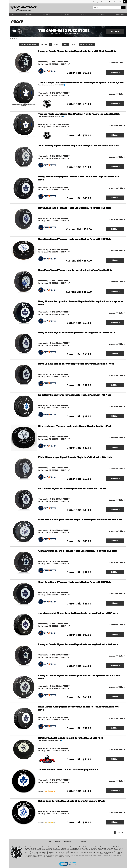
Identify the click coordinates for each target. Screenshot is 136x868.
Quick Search (65, 15)
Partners (29, 15)
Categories (47, 15)
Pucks (65, 44)
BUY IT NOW (84, 15)
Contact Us (84, 842)
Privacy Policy (67, 842)
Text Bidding (120, 15)
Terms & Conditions (54, 842)
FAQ (110, 2)
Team (13, 15)
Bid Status (102, 15)
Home (12, 39)
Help (115, 2)
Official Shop (95, 2)
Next (121, 833)
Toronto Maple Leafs (87, 44)
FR (120, 2)
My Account (104, 2)
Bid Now (115, 72)
